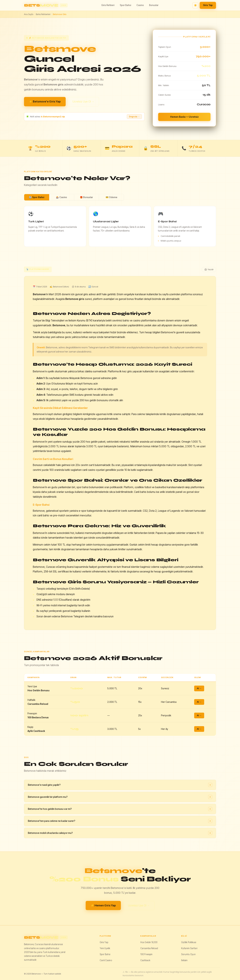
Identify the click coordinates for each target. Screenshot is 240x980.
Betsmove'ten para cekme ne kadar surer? (120, 821)
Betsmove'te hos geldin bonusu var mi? (120, 809)
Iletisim (184, 960)
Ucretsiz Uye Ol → (83, 101)
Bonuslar (154, 5)
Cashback (145, 960)
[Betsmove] (59, 938)
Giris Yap (208, 5)
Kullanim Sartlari (189, 948)
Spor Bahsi (125, 5)
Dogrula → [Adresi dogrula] (134, 117)
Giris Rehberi (108, 5)
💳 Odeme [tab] (111, 197)
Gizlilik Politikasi (189, 942)
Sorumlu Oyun (188, 954)
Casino (140, 5)
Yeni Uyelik (105, 948)
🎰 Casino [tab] (61, 197)
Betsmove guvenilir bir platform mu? (120, 797)
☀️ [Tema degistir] (195, 5)
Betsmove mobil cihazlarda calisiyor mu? (120, 833)
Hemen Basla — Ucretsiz (184, 117)
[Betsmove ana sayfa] (46, 5)
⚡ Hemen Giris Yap (103, 905)
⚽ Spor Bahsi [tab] (36, 197)
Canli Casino (106, 960)
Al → (199, 688)
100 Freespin (146, 954)
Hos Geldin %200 (149, 942)
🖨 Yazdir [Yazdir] (209, 269)
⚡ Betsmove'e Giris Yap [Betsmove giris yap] (45, 101)
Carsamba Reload (149, 948)
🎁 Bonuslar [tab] (86, 197)
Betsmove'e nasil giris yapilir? (120, 785)
